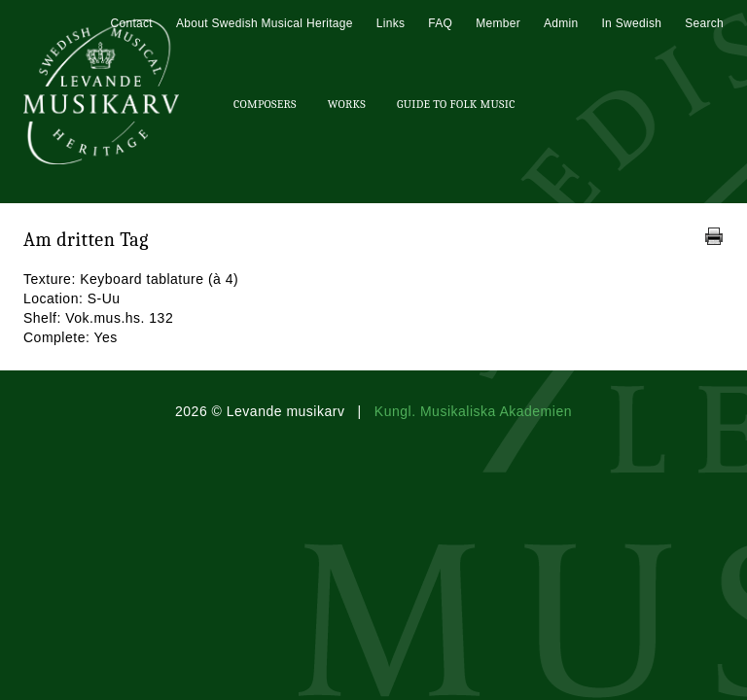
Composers (265, 104)
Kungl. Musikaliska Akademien (473, 411)
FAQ (440, 23)
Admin (561, 23)
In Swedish (631, 23)
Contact (131, 23)
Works (347, 104)
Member (498, 23)
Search (704, 23)
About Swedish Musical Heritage (265, 23)
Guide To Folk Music (456, 104)
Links (391, 23)
